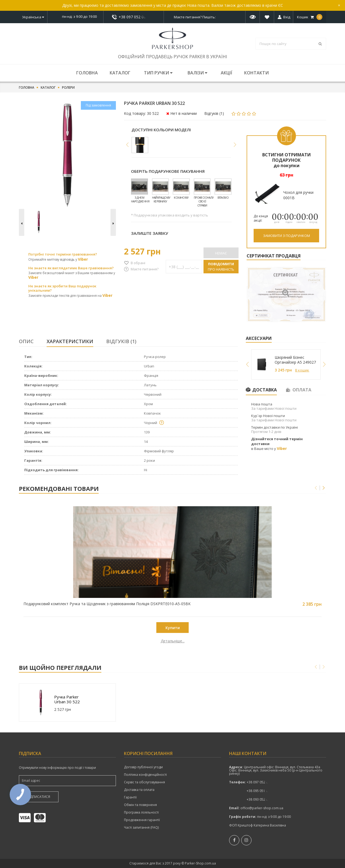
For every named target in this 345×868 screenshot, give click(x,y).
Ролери (68, 88)
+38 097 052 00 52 (134, 17)
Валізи (197, 73)
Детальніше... (57, 641)
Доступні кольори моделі (161, 130)
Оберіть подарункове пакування (168, 171)
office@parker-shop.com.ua (262, 808)
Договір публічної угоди (143, 767)
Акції (227, 73)
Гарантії (130, 797)
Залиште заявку (150, 233)
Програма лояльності (141, 812)
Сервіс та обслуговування (144, 782)
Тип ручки (158, 73)
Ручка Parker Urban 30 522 (67, 699)
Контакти (256, 73)
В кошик (302, 370)
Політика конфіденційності (145, 775)
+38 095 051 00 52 (261, 791)
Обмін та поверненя (140, 805)
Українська (33, 17)
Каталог (120, 73)
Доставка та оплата (139, 790)
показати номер (134, 17)
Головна (87, 73)
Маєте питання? (145, 269)
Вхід (287, 17)
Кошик (310, 17)
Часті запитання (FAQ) (141, 828)
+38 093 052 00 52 (261, 799)
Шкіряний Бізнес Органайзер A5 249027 (295, 360)
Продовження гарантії (142, 820)
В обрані (138, 263)
